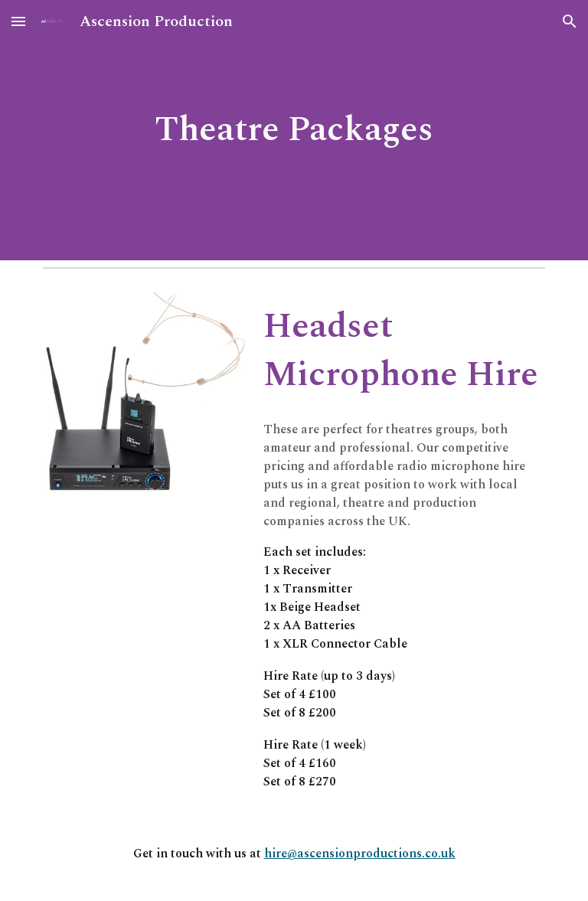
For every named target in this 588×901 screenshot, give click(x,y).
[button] (18, 21)
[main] (294, 131)
